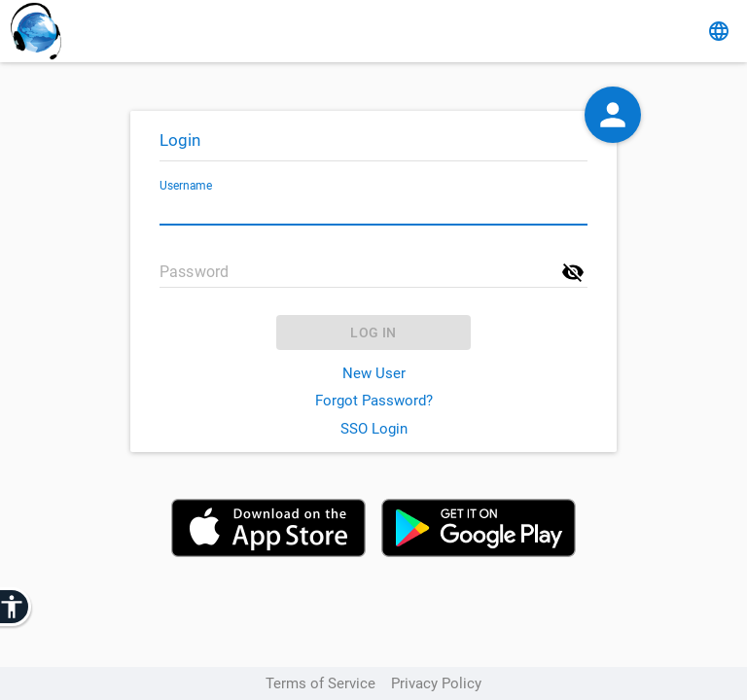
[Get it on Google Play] (479, 530)
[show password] (573, 272)
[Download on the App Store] (268, 530)
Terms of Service (320, 683)
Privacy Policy (436, 683)
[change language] (719, 31)
